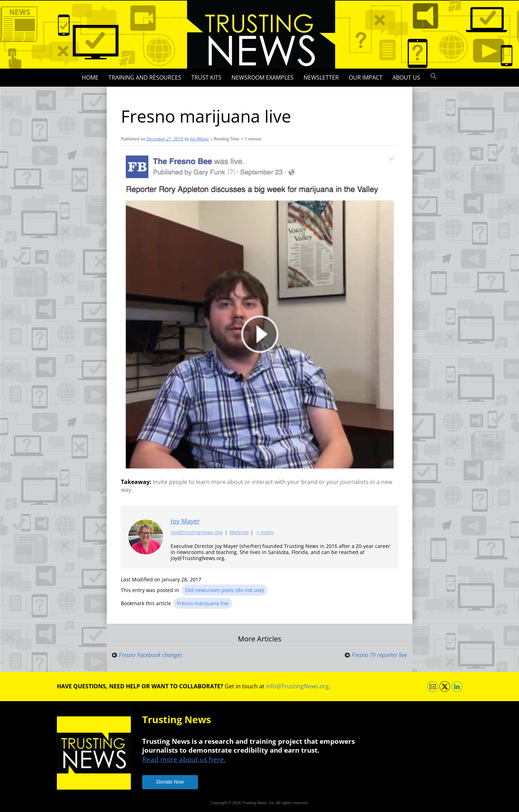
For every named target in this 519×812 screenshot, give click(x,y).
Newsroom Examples (263, 77)
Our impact (366, 77)
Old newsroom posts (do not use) (224, 590)
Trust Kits (206, 77)
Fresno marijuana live (203, 603)
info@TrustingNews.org (297, 686)
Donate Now (170, 782)
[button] (434, 76)
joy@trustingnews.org (197, 533)
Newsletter (321, 77)
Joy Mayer (200, 139)
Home (90, 77)
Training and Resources (145, 77)
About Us (406, 77)
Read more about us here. (184, 759)
